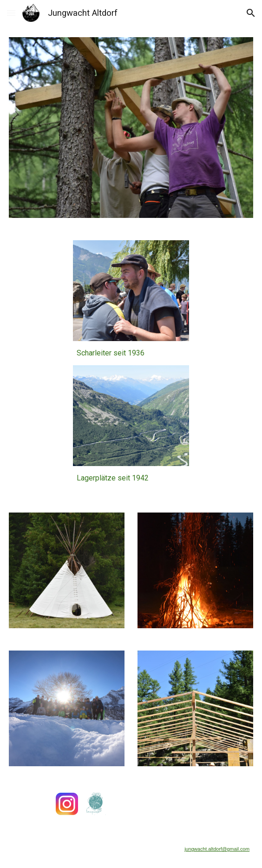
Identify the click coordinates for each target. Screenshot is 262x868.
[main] (131, 353)
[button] (11, 13)
